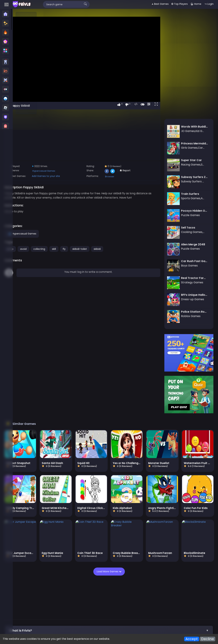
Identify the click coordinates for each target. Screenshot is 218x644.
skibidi (135, 253)
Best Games (72, 588)
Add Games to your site (83, 176)
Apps (79, 615)
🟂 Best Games (160, 4)
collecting (77, 253)
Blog (70, 615)
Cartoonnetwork (82, 592)
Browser (133, 176)
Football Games (103, 600)
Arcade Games (125, 600)
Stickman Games (59, 592)
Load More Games (128, 517)
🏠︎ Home (196, 4)
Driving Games (167, 600)
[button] (166, 104)
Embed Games (94, 615)
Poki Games (90, 588)
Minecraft (198, 588)
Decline (208, 639)
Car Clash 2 (133, 604)
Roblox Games (125, 588)
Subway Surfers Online (73, 604)
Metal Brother (114, 604)
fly (102, 253)
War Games (186, 600)
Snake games (184, 592)
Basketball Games (187, 596)
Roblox (52, 604)
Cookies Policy (129, 615)
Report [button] (148, 170)
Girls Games (120, 592)
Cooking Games (163, 592)
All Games (111, 615)
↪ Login (209, 4)
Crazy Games (145, 588)
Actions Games (146, 600)
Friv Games (106, 588)
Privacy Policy (149, 615)
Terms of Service (170, 615)
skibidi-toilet (117, 253)
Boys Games (102, 592)
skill (91, 253)
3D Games (100, 596)
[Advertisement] (26, 63)
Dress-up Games (140, 592)
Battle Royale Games (160, 596)
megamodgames (165, 604)
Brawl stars (96, 604)
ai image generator (190, 604)
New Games (55, 588)
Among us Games (59, 596)
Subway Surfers (180, 588)
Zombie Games (82, 596)
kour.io (147, 604)
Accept (192, 639)
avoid (61, 253)
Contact (46, 615)
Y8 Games (115, 596)
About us (60, 615)
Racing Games (57, 600)
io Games (162, 588)
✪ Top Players (180, 4)
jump (48, 253)
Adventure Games (80, 600)
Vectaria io (203, 600)
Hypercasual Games (81, 171)
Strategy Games (134, 596)
